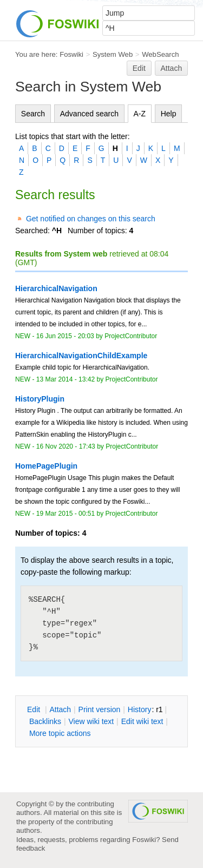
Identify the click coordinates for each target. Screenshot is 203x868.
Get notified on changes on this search (91, 219)
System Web (113, 54)
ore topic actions (60, 733)
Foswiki (71, 54)
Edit (139, 68)
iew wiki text (91, 721)
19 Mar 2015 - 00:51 (66, 514)
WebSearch (161, 54)
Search (33, 114)
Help (169, 114)
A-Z (140, 114)
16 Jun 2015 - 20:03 (65, 336)
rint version (100, 709)
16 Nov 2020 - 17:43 (66, 446)
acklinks (45, 721)
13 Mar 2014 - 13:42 (66, 379)
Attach (172, 68)
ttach (60, 709)
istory (140, 709)
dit (35, 709)
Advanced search (89, 114)
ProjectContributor (131, 336)
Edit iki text (142, 721)
